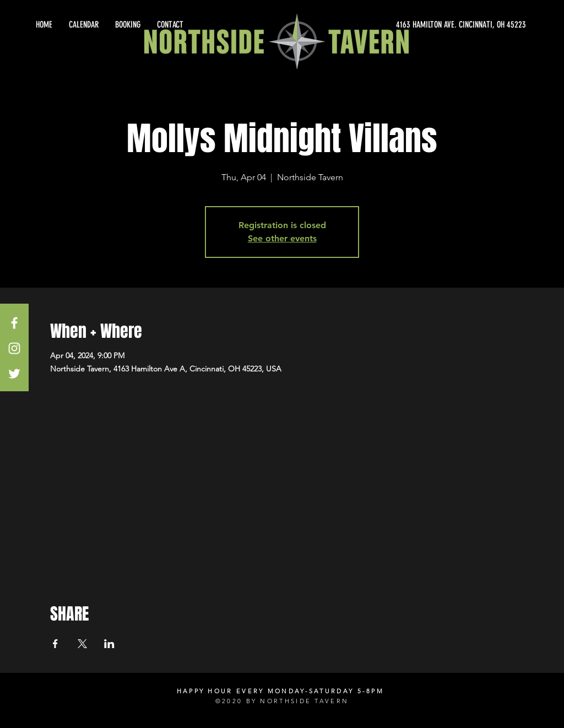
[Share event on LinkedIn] (109, 644)
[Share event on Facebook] (55, 644)
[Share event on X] (82, 644)
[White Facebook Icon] (14, 323)
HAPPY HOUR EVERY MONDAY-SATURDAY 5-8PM (280, 691)
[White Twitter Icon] (14, 374)
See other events (282, 238)
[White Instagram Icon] (14, 348)
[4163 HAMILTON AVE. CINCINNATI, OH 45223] (426, 25)
